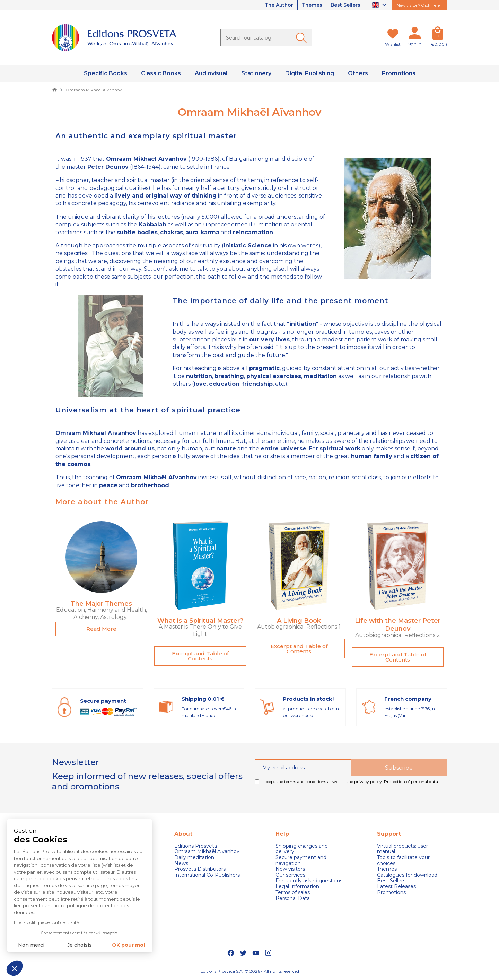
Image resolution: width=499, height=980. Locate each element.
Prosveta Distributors (200, 869)
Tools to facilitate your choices (403, 860)
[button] (15, 968)
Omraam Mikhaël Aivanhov (207, 852)
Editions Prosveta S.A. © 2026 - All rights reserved (250, 972)
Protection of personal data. (412, 782)
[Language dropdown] (380, 5)
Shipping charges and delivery (302, 849)
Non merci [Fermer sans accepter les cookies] (31, 945)
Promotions (391, 892)
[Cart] (438, 34)
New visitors (290, 869)
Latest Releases (396, 887)
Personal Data (293, 898)
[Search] (266, 38)
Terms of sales (293, 892)
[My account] (414, 34)
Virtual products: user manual (402, 849)
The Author (278, 5)
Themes (312, 5)
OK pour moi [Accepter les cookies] (128, 945)
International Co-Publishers (207, 875)
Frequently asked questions (309, 881)
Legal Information (297, 887)
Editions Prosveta (196, 846)
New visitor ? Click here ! (419, 5)
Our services (290, 875)
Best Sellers (345, 5)
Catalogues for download (407, 875)
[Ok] (303, 38)
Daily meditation (194, 857)
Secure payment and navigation (301, 860)
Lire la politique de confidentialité (46, 922)
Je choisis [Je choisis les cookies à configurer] (80, 945)
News (181, 863)
